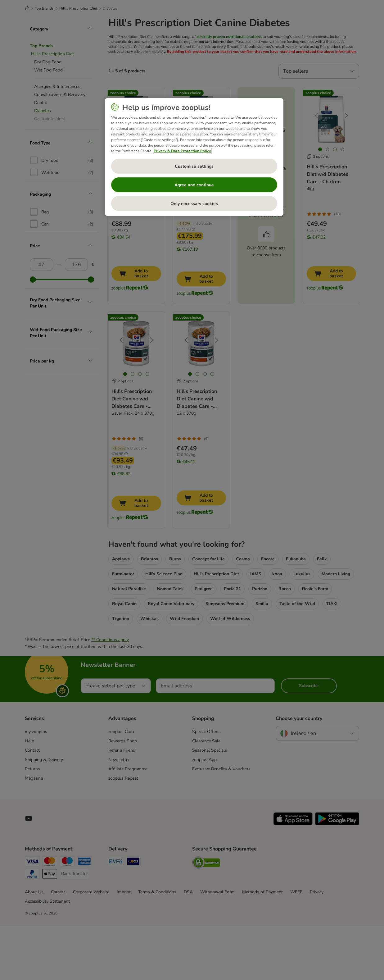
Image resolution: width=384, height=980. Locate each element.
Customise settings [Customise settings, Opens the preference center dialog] (194, 166)
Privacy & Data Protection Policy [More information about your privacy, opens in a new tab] (182, 151)
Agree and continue (194, 185)
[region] (194, 157)
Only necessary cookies (194, 204)
